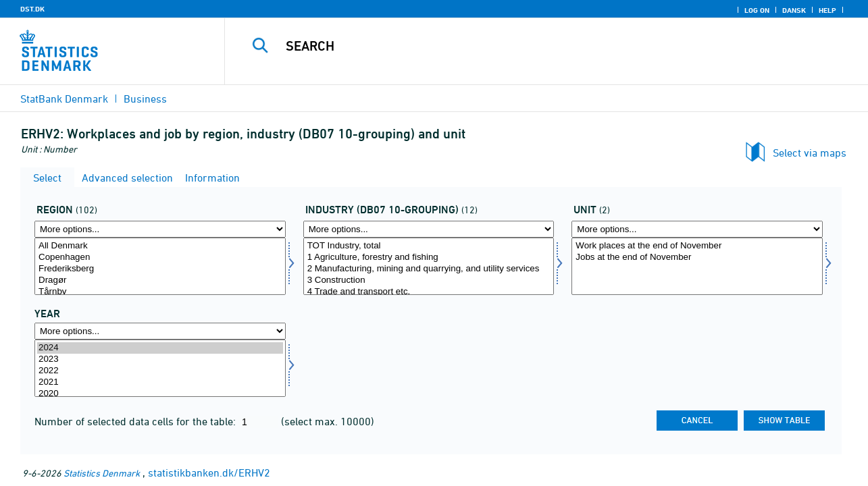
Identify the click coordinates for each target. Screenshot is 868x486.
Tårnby (160, 292)
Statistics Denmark (102, 473)
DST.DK (32, 9)
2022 (160, 371)
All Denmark (160, 246)
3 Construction (429, 280)
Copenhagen (160, 258)
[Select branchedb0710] (429, 266)
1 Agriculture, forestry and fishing (429, 258)
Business (145, 99)
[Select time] (160, 368)
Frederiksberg (160, 269)
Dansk (794, 10)
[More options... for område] (160, 229)
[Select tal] (697, 266)
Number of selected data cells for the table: (136, 421)
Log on (757, 10)
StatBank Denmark (64, 99)
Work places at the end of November (697, 246)
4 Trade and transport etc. (429, 292)
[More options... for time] (160, 331)
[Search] (534, 46)
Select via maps (810, 153)
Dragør (160, 280)
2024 (160, 348)
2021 (160, 382)
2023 (160, 359)
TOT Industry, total (429, 246)
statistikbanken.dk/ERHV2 (209, 473)
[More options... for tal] (697, 229)
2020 (160, 394)
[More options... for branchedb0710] (429, 229)
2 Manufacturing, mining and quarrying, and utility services (429, 269)
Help (827, 10)
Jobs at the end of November (697, 258)
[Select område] (160, 266)
